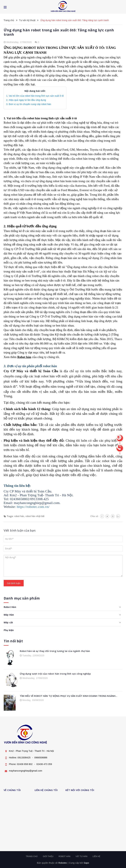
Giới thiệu (48, 856)
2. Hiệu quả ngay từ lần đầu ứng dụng (26, 100)
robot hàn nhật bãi (35, 516)
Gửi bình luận (14, 583)
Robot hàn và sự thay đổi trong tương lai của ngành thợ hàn (55, 651)
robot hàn (19, 516)
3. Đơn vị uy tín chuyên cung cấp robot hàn (29, 104)
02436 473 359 (44, 764)
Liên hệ (96, 856)
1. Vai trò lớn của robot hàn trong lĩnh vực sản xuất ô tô (35, 96)
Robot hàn (24, 357)
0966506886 (41, 758)
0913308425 (24, 758)
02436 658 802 (25, 764)
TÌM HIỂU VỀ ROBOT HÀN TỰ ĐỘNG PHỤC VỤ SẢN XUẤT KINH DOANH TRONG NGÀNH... (69, 696)
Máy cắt (8, 622)
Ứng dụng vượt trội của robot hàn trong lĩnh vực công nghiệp (55, 674)
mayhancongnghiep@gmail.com (26, 771)
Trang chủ (32, 856)
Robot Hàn (10, 607)
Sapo (86, 863)
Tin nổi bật (13, 641)
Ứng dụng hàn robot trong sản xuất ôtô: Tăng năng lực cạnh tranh (59, 32)
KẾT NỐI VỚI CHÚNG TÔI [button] (80, 790)
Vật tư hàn (82, 856)
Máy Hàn (9, 615)
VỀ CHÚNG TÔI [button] (12, 790)
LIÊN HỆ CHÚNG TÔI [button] (46, 790)
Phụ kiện (9, 630)
